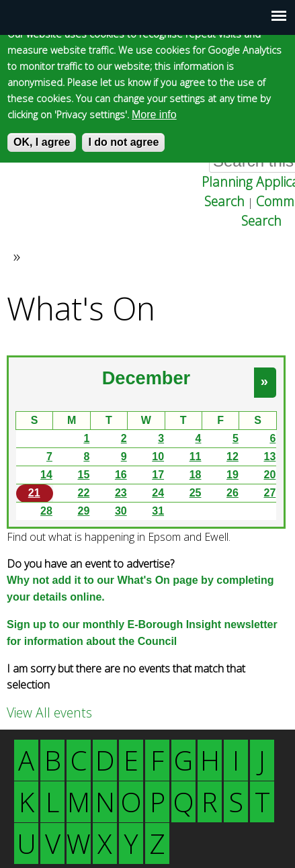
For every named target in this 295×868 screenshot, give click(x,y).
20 (270, 475)
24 (158, 493)
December (146, 378)
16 (121, 475)
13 (270, 457)
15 (83, 475)
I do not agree (123, 142)
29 (83, 511)
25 (196, 493)
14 (46, 475)
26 (233, 493)
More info (154, 115)
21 (34, 493)
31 (158, 511)
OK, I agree (42, 142)
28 (46, 511)
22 (83, 493)
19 (233, 475)
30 (121, 511)
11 (196, 457)
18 (196, 475)
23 (121, 493)
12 (233, 457)
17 (158, 475)
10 (158, 457)
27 (270, 493)
